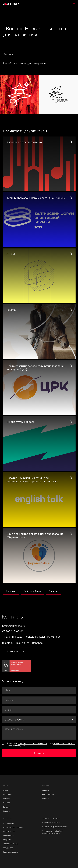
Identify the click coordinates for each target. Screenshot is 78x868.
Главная (6, 790)
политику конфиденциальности (32, 743)
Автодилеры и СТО (11, 844)
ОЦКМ (11, 254)
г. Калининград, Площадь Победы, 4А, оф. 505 (31, 637)
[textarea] (39, 733)
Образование (8, 823)
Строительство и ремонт (13, 827)
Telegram (7, 643)
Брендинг (11, 591)
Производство (9, 831)
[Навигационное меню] (74, 4)
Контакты (7, 811)
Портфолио (8, 794)
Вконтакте (23, 643)
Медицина (7, 840)
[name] (39, 690)
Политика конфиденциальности (54, 827)
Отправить (39, 753)
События (7, 803)
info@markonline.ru (13, 626)
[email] (39, 710)
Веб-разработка (33, 591)
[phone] (39, 700)
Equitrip (11, 310)
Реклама (53, 591)
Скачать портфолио (16, 651)
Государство (8, 848)
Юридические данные (51, 823)
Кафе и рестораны (10, 852)
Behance (37, 643)
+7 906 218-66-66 (13, 631)
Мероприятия (9, 835)
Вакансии (7, 807)
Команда (7, 799)
